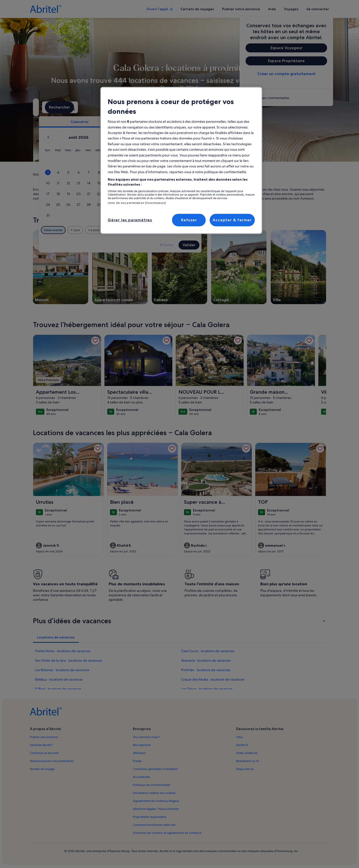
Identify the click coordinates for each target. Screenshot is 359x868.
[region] (181, 160)
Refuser (189, 220)
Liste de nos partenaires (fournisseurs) (137, 203)
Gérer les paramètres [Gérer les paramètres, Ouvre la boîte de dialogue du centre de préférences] (130, 220)
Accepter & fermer (232, 220)
